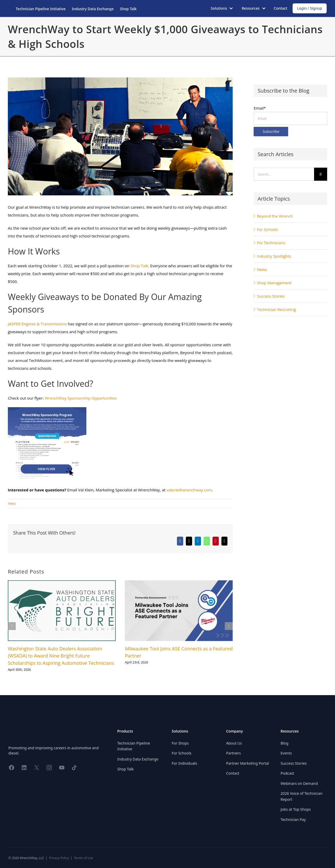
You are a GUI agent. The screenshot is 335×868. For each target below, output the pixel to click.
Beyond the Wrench (275, 216)
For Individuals (184, 763)
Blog (284, 743)
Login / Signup (310, 8)
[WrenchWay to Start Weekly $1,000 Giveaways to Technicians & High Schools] (120, 136)
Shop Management (274, 283)
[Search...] (284, 174)
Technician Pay (293, 819)
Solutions (180, 731)
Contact (281, 8)
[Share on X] (37, 767)
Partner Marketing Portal (248, 763)
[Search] (321, 174)
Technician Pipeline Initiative (41, 9)
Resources (290, 731)
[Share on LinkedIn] (24, 767)
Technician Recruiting (276, 309)
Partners (233, 753)
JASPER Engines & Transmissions (37, 324)
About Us (234, 743)
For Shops (180, 743)
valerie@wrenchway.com (189, 490)
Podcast (287, 773)
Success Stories (271, 296)
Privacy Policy (59, 858)
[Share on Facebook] (12, 767)
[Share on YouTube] (62, 767)
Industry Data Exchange (93, 9)
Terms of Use (83, 858)
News (12, 504)
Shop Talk (128, 9)
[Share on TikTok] (74, 767)
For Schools (267, 229)
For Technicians (271, 243)
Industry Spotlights (274, 256)
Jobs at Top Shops (296, 809)
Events (286, 753)
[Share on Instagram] (49, 767)
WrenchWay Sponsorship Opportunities (81, 398)
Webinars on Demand (299, 783)
